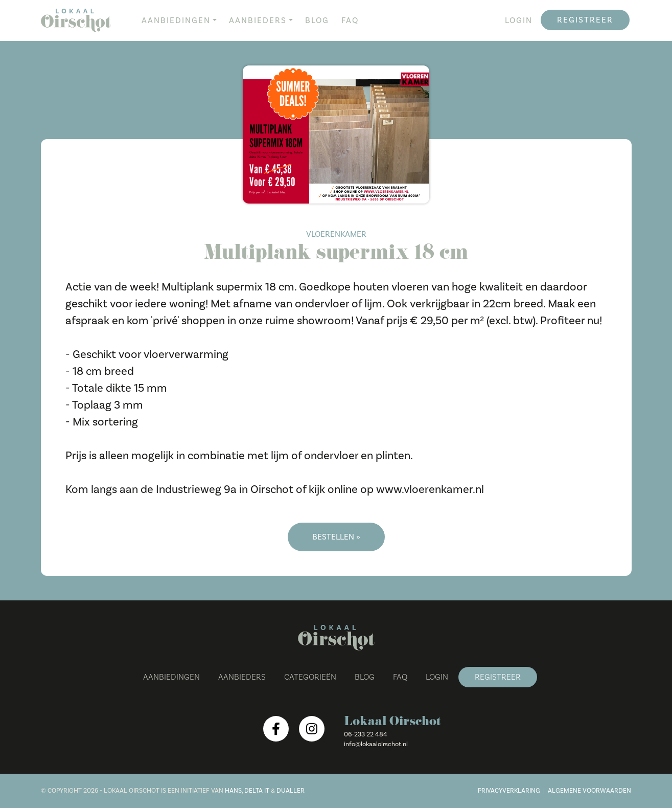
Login (519, 20)
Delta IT (257, 791)
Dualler (291, 791)
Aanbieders (258, 20)
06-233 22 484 (366, 734)
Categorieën (310, 677)
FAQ (350, 20)
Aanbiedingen (176, 20)
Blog (317, 20)
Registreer (585, 20)
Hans (233, 791)
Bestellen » (336, 537)
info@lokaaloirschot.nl (376, 744)
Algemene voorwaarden (589, 791)
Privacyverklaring (509, 791)
